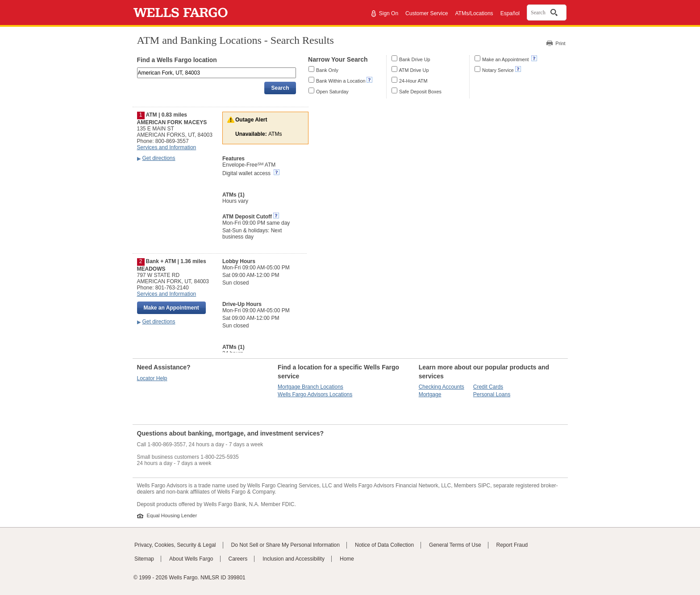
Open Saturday (332, 92)
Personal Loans (492, 394)
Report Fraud (512, 545)
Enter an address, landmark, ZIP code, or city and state (138, 69)
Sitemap (144, 559)
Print (560, 43)
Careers (238, 559)
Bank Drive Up (415, 59)
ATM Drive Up (414, 70)
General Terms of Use (455, 545)
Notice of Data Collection (384, 545)
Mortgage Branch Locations (310, 387)
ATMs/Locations (474, 13)
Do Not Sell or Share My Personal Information (285, 545)
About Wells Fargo (191, 559)
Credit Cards (488, 387)
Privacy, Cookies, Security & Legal (175, 545)
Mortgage (430, 394)
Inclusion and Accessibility (294, 559)
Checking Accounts (442, 387)
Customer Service (427, 13)
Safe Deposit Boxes (420, 92)
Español (510, 13)
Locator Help (152, 378)
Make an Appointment (506, 59)
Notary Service (498, 70)
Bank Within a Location (341, 81)
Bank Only (327, 70)
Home (347, 559)
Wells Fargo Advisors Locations (315, 394)
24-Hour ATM (413, 81)
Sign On (389, 13)
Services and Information (167, 147)
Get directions (159, 158)
